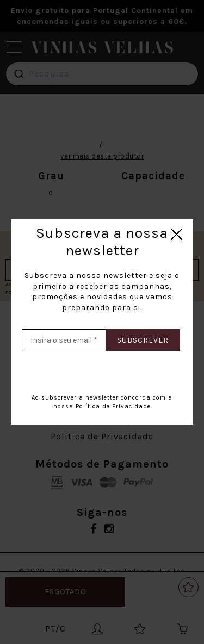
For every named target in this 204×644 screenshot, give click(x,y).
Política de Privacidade (113, 406)
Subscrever (143, 340)
